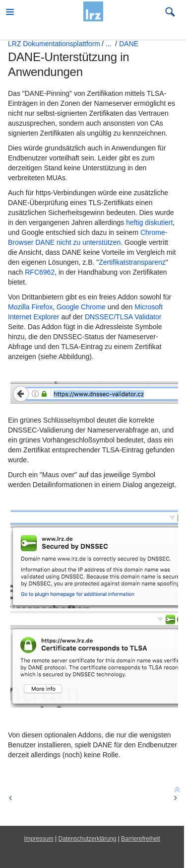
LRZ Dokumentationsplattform (54, 44)
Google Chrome (81, 307)
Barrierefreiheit (141, 839)
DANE (129, 44)
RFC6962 (40, 272)
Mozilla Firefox (30, 307)
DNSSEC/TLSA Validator (123, 317)
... (109, 44)
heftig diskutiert (149, 222)
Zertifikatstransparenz (132, 262)
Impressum (38, 839)
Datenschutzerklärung (88, 839)
